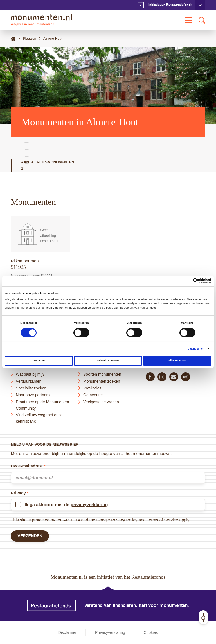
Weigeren (39, 361)
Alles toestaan (177, 361)
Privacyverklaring (110, 633)
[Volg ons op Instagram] (162, 376)
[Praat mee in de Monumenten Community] (186, 376)
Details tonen (196, 349)
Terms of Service (163, 519)
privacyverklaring (89, 504)
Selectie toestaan (108, 361)
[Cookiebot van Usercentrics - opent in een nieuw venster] (187, 281)
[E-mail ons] (174, 376)
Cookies (151, 633)
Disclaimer (67, 633)
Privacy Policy (124, 519)
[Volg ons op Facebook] (150, 376)
